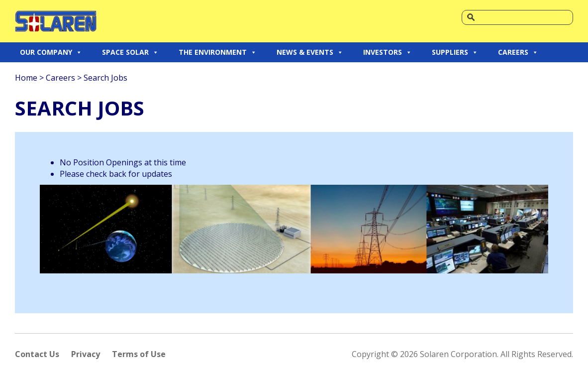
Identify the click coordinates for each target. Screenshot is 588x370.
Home (26, 78)
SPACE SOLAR (130, 52)
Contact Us (37, 354)
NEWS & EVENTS (310, 52)
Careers (60, 78)
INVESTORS (388, 52)
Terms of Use (139, 354)
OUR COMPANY (51, 52)
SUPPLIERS (455, 52)
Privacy (86, 354)
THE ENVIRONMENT (218, 52)
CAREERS (518, 52)
